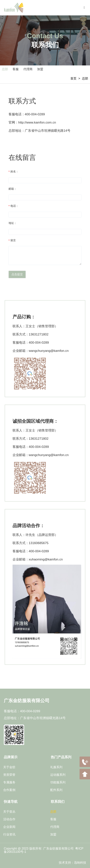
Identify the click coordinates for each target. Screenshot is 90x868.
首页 (73, 78)
